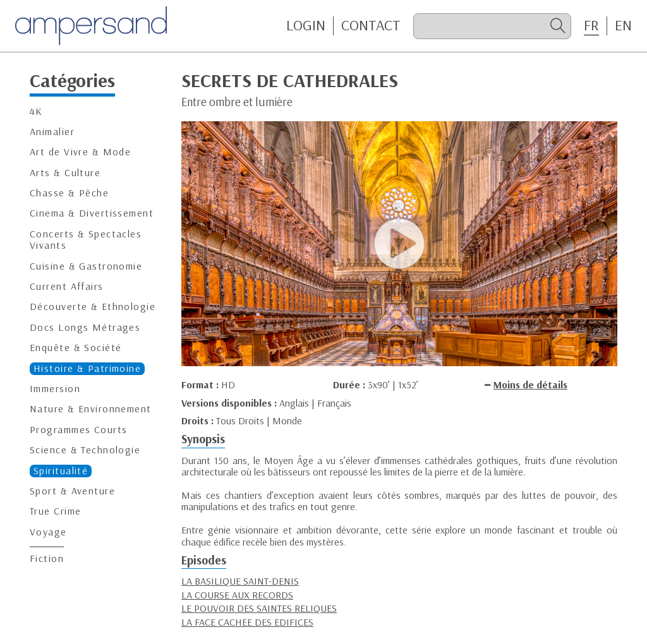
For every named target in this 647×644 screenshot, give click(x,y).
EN (623, 25)
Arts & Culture (65, 173)
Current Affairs (67, 286)
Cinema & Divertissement (92, 213)
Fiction (47, 558)
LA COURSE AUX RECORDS (237, 595)
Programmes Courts (78, 430)
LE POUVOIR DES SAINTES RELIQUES (259, 608)
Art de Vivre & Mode (80, 152)
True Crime (55, 511)
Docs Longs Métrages (85, 327)
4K (36, 111)
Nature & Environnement (91, 409)
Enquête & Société (76, 348)
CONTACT (371, 25)
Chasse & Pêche (69, 193)
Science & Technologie (85, 450)
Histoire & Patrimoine (87, 368)
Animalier (52, 132)
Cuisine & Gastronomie (86, 266)
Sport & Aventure (72, 491)
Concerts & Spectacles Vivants (86, 240)
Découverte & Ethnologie (93, 307)
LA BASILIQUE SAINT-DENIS (240, 581)
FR (591, 25)
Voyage (48, 532)
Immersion (55, 389)
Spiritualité (61, 471)
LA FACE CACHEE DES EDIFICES (247, 622)
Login (306, 25)
